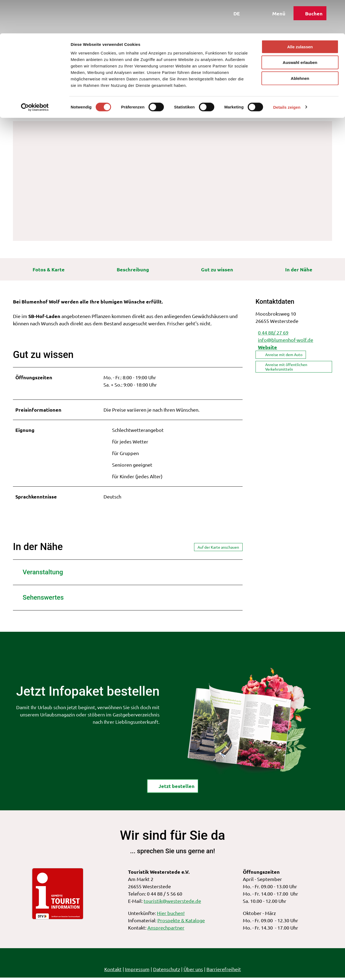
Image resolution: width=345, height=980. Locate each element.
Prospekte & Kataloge (181, 923)
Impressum (137, 972)
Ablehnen (300, 45)
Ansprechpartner (166, 930)
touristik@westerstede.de (172, 903)
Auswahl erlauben (300, 29)
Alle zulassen (300, 13)
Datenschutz (167, 972)
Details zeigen (287, 74)
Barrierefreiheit (224, 972)
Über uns (193, 972)
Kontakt (113, 972)
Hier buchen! (171, 915)
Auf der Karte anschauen (218, 549)
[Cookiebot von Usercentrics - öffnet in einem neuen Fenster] (35, 74)
